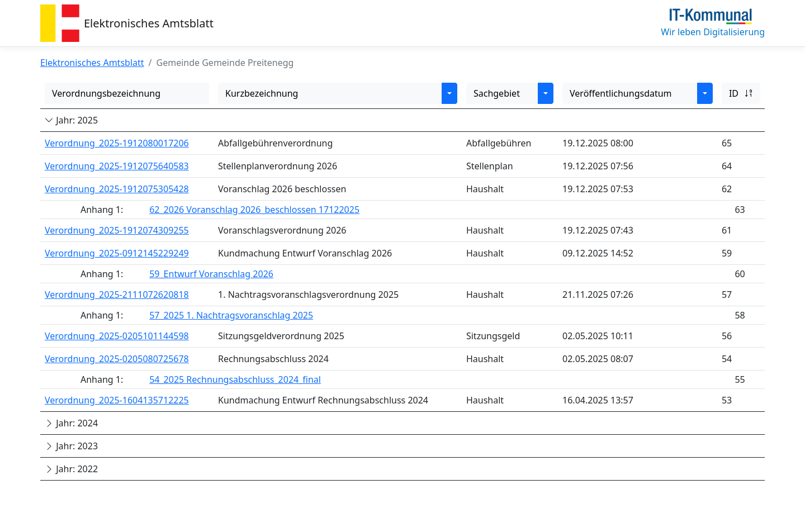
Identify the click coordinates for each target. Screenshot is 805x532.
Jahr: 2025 (71, 120)
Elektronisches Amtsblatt (149, 23)
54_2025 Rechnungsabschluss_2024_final (235, 379)
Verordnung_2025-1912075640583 (117, 166)
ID (741, 93)
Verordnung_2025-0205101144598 (117, 336)
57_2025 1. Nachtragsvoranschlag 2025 (231, 315)
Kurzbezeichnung (262, 93)
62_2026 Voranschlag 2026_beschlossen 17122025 (254, 210)
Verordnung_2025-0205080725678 (117, 359)
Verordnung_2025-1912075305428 (117, 189)
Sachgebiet (497, 93)
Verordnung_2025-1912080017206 (117, 143)
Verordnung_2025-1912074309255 (117, 230)
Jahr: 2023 (71, 446)
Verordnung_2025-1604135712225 (117, 400)
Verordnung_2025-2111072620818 (117, 294)
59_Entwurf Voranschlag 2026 (211, 274)
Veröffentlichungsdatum (621, 93)
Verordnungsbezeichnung (106, 93)
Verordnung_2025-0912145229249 (117, 253)
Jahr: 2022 (71, 469)
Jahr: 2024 (71, 423)
